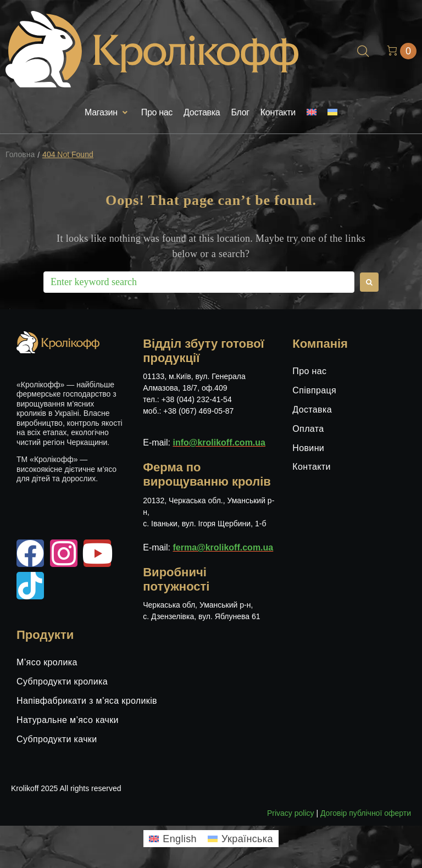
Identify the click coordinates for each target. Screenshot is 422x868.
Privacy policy (291, 813)
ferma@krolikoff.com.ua (223, 547)
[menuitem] (312, 113)
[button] (107, 113)
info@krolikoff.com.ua (219, 443)
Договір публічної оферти (366, 813)
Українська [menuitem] (247, 839)
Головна (20, 155)
